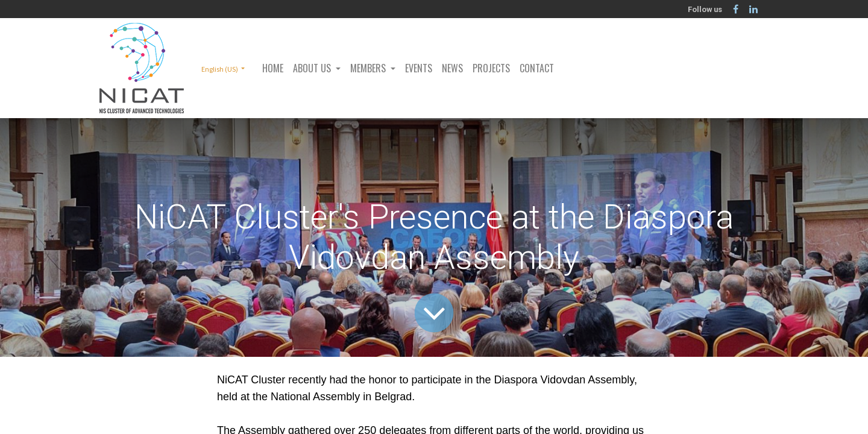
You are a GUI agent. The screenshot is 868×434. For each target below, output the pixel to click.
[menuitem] (273, 68)
